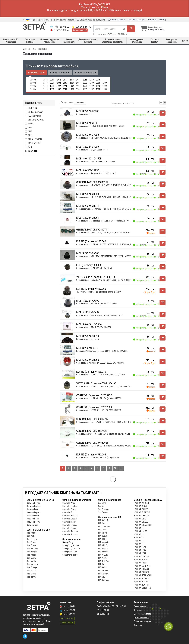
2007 (92, 83)
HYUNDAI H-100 (141, 531)
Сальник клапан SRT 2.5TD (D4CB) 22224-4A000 (97, 304)
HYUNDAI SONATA (142, 572)
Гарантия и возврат (137, 20)
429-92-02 (60, 27)
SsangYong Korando (71, 549)
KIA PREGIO (103, 555)
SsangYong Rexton (70, 555)
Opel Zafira (31, 577)
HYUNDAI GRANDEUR (143, 525)
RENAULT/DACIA (34, 139)
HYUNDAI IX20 (140, 547)
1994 (72, 86)
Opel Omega (32, 567)
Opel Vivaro (31, 574)
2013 (65, 80)
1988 (98, 89)
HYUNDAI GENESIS (142, 516)
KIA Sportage (104, 580)
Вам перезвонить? (80, 30)
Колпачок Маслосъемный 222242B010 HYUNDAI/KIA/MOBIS (102, 351)
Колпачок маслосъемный (88, 339)
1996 (85, 86)
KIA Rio (101, 564)
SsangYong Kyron (70, 552)
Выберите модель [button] (86, 73)
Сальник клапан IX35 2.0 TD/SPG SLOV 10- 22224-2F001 (100, 126)
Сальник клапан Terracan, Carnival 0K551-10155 (97, 173)
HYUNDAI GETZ (140, 519)
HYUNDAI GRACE (141, 522)
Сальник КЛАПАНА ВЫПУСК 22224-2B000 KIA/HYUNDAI (100, 363)
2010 (45, 80)
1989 (105, 89)
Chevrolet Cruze (69, 509)
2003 (65, 83)
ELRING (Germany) (34, 112)
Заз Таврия (103, 512)
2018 (98, 80)
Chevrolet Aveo (69, 503)
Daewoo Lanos (33, 509)
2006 (85, 83)
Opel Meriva (31, 558)
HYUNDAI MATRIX (141, 560)
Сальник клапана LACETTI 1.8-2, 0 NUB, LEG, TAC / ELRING (101, 375)
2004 (72, 83)
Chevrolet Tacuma (70, 531)
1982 (59, 89)
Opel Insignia (32, 552)
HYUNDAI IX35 (140, 550)
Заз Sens (102, 503)
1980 (45, 89)
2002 (59, 83)
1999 (105, 86)
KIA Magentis (104, 542)
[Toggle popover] (168, 626)
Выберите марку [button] (60, 73)
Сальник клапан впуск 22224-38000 (92, 150)
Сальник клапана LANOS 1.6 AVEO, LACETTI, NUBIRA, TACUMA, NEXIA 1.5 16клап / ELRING (115, 244)
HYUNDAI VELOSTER (142, 588)
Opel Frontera (32, 549)
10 (115, 468)
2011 (52, 80)
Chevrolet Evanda (70, 516)
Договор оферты (141, 618)
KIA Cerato (103, 533)
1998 (98, 86)
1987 (92, 89)
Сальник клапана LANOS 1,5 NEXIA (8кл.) (94, 268)
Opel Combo (32, 542)
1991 (52, 86)
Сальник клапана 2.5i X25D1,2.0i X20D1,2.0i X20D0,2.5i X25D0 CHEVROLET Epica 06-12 (113, 422)
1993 (65, 86)
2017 (92, 80)
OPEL (29, 135)
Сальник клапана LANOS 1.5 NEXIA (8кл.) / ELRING (98, 458)
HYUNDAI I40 (139, 544)
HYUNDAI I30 (139, 541)
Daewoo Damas (33, 503)
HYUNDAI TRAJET (141, 582)
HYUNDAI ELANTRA (142, 512)
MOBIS (31, 124)
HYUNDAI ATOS (140, 506)
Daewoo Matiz (33, 516)
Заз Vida (102, 506)
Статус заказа (140, 606)
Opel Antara (32, 533)
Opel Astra (31, 536)
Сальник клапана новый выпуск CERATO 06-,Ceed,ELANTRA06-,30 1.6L (107, 221)
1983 (65, 89)
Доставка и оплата (117, 20)
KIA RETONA (103, 561)
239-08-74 (60, 30)
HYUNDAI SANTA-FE (142, 566)
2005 (78, 83)
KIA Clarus (103, 536)
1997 (92, 86)
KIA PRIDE (103, 558)
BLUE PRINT (31, 108)
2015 (78, 80)
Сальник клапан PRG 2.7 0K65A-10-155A (94, 327)
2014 (72, 80)
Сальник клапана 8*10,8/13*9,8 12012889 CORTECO (99, 410)
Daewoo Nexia (33, 519)
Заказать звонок (67, 619)
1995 (78, 86)
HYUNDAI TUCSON (142, 585)
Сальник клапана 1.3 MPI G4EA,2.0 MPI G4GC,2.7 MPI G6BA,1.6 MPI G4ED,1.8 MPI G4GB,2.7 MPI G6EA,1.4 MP (122, 197)
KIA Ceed (102, 530)
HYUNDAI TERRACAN (143, 575)
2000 (45, 83)
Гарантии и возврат (142, 621)
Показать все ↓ (32, 151)
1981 (52, 89)
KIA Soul (102, 577)
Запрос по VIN (67, 623)
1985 (78, 89)
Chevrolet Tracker (70, 534)
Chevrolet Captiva (70, 506)
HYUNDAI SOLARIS (142, 569)
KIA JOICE (102, 539)
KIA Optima (103, 549)
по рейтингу (80, 103)
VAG (28, 147)
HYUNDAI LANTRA (142, 556)
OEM (30, 128)
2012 (59, 80)
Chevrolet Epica (69, 512)
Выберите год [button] (36, 73)
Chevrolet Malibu (69, 522)
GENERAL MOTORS (36, 120)
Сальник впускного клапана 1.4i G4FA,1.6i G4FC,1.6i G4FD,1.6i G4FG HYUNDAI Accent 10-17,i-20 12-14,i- (120, 209)
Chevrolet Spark (69, 528)
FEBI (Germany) (33, 116)
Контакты (152, 20)
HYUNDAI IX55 (140, 553)
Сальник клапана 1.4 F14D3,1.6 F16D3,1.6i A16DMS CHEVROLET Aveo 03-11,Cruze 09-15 (114, 185)
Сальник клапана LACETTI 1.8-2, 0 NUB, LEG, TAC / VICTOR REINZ (104, 387)
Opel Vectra (31, 571)
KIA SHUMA (103, 571)
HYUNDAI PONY (140, 563)
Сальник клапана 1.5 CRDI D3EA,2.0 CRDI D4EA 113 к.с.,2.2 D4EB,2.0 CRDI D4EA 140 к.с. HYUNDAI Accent (121, 138)
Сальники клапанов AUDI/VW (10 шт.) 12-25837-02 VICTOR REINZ (104, 280)
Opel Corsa (31, 545)
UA (29, 20)
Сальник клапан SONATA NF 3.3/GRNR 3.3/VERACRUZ (99, 315)
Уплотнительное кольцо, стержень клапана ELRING (99, 292)
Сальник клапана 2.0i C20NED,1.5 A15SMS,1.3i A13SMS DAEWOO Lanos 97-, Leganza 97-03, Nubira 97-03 (121, 446)
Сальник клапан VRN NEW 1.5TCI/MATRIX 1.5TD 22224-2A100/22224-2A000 (109, 256)
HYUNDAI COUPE (141, 509)
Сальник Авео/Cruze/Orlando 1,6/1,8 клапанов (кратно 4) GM (103, 434)
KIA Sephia (103, 567)
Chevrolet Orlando (70, 525)
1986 (85, 89)
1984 (72, 89)
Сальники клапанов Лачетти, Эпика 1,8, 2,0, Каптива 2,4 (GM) (103, 233)
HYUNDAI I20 (139, 538)
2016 (85, 80)
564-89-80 (81, 27)
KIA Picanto (103, 552)
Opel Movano (32, 564)
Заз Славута (104, 509)
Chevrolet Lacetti (70, 519)
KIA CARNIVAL (104, 527)
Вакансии (138, 625)
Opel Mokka (31, 561)
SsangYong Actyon (71, 545)
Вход (163, 20)
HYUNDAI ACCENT (142, 503)
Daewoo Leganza (34, 512)
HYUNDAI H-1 (139, 528)
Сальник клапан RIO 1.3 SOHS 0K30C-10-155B (96, 162)
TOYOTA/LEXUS (33, 143)
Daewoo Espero (33, 506)
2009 (105, 83)
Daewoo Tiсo (32, 525)
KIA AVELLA (103, 520)
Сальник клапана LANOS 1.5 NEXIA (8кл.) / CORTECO (99, 398)
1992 (59, 86)
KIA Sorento (103, 574)
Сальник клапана (84, 114)
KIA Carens (103, 523)
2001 (52, 83)
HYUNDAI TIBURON (142, 579)
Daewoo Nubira (33, 522)
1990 (45, 86)
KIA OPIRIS (103, 545)
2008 (98, 83)
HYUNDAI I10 (139, 534)
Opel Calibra (32, 539)
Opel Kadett (31, 555)
